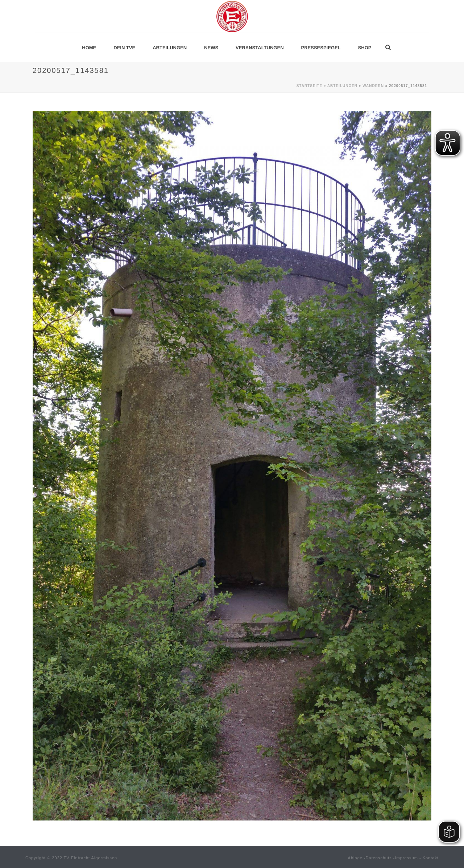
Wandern (373, 86)
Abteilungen (170, 48)
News (211, 48)
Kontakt (431, 858)
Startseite (309, 86)
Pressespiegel (321, 48)
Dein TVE (124, 48)
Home (89, 48)
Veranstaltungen (260, 48)
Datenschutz (379, 858)
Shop (365, 48)
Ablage (355, 858)
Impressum (407, 858)
